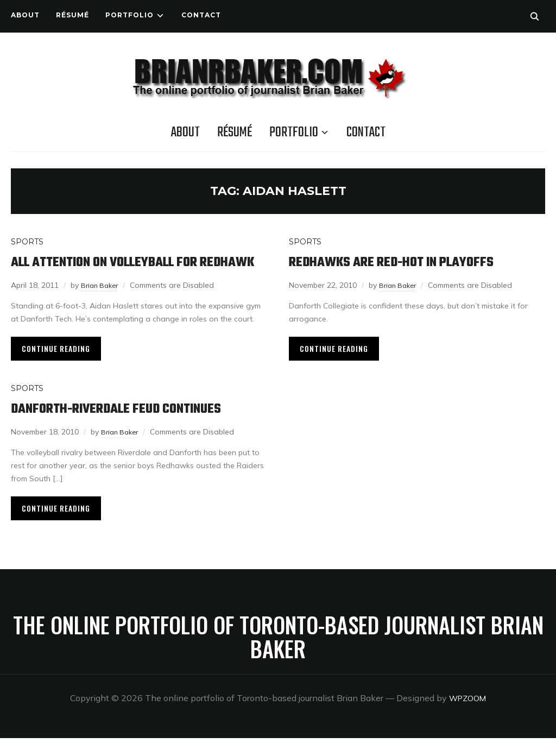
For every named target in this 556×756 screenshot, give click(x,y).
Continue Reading (56, 366)
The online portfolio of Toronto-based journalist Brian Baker (278, 654)
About (25, 15)
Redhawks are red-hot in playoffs (408, 262)
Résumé (72, 15)
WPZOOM (468, 716)
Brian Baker (102, 303)
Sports (27, 242)
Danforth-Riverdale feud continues (133, 427)
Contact (201, 15)
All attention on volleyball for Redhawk (122, 271)
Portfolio (129, 15)
